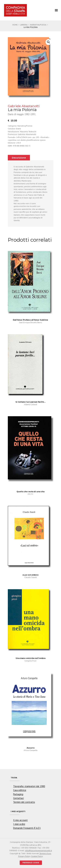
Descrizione (19, 158)
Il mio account (20, 820)
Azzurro (31, 748)
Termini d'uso (45, 853)
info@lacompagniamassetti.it (38, 850)
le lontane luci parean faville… (30, 402)
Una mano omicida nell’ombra (30, 658)
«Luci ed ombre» (30, 575)
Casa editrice (20, 790)
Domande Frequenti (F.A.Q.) (27, 828)
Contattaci (18, 798)
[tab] (19, 158)
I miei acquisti (18, 811)
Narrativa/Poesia (38, 25)
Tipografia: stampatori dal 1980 (29, 786)
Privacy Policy (24, 856)
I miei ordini (19, 824)
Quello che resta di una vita (30, 492)
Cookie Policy (37, 856)
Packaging (18, 794)
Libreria (24, 25)
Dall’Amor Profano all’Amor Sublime (30, 320)
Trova (14, 778)
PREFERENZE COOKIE (31, 863)
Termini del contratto (24, 802)
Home (15, 25)
